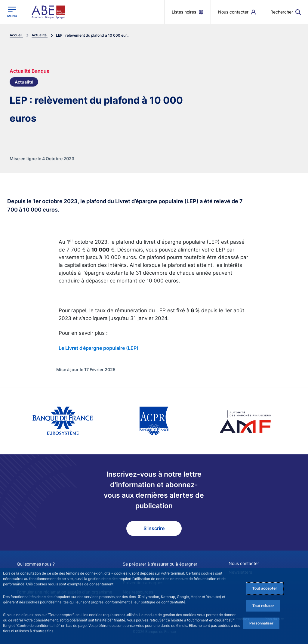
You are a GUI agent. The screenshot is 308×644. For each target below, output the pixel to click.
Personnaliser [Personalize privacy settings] (261, 623)
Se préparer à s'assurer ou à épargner (160, 564)
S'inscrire (154, 528)
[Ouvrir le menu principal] (12, 12)
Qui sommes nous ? (36, 564)
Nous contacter (244, 563)
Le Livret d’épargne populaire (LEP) (99, 348)
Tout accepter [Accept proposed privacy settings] (265, 588)
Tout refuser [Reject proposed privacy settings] (263, 606)
